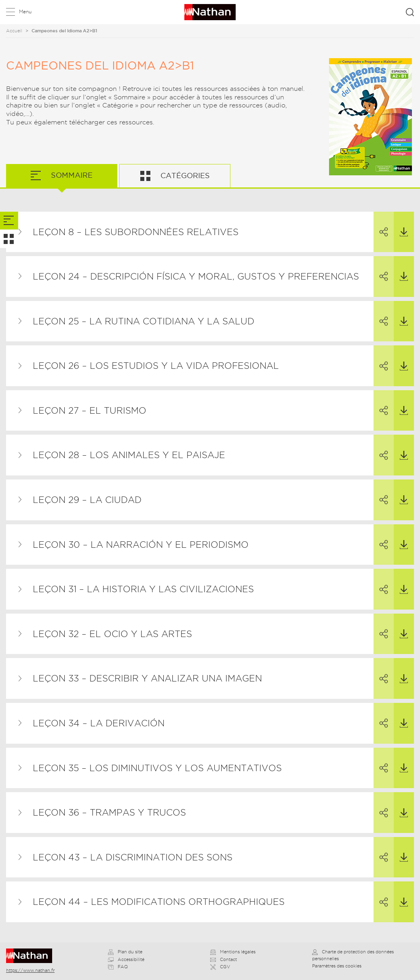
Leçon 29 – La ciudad (87, 500)
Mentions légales (233, 952)
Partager (381, 225)
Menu (25, 12)
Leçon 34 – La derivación (99, 723)
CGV (220, 967)
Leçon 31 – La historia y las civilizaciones (143, 589)
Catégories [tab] (184, 176)
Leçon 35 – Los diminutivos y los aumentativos (157, 768)
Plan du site (125, 952)
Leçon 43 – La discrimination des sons (133, 857)
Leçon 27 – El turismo (90, 410)
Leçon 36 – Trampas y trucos (109, 812)
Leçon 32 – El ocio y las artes (112, 634)
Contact (224, 959)
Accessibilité (126, 959)
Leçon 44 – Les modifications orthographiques (159, 902)
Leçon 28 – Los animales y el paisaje (129, 455)
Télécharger (401, 224)
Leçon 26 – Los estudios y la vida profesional (156, 366)
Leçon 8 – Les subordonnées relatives (136, 232)
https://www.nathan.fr (30, 970)
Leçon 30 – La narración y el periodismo (141, 545)
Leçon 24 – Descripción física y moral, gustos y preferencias (196, 276)
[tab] (9, 221)
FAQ (118, 967)
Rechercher (410, 12)
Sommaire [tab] (71, 175)
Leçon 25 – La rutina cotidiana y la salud (144, 321)
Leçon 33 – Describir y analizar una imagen (147, 678)
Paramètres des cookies (337, 966)
